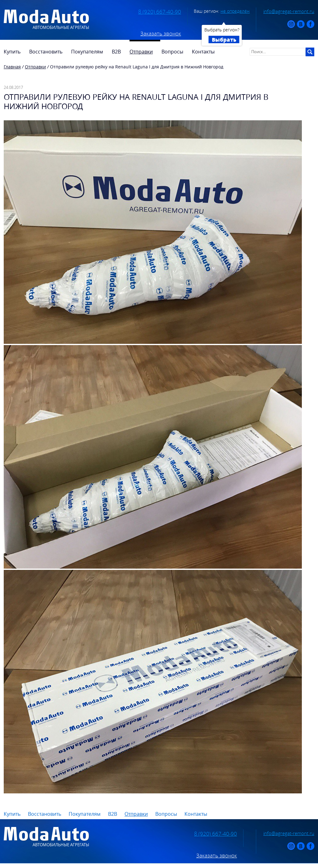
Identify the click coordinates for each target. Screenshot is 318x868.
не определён (235, 11)
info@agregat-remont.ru (289, 11)
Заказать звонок (161, 34)
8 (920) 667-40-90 (160, 12)
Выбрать (224, 39)
